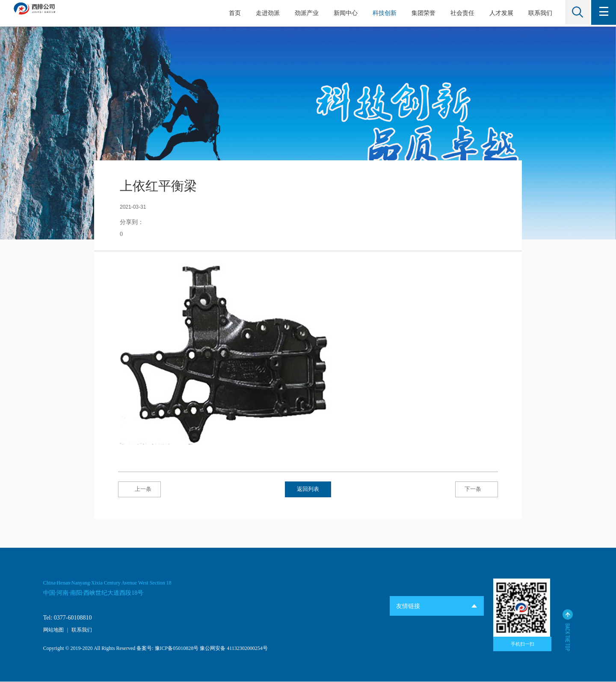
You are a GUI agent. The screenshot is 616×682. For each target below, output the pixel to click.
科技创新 (382, 13)
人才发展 (499, 13)
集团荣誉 (421, 13)
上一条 (149, 489)
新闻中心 (344, 13)
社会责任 (460, 13)
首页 (233, 13)
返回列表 (308, 489)
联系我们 (538, 13)
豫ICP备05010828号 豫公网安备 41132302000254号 (211, 649)
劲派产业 (305, 13)
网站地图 (53, 630)
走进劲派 (266, 13)
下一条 (467, 489)
